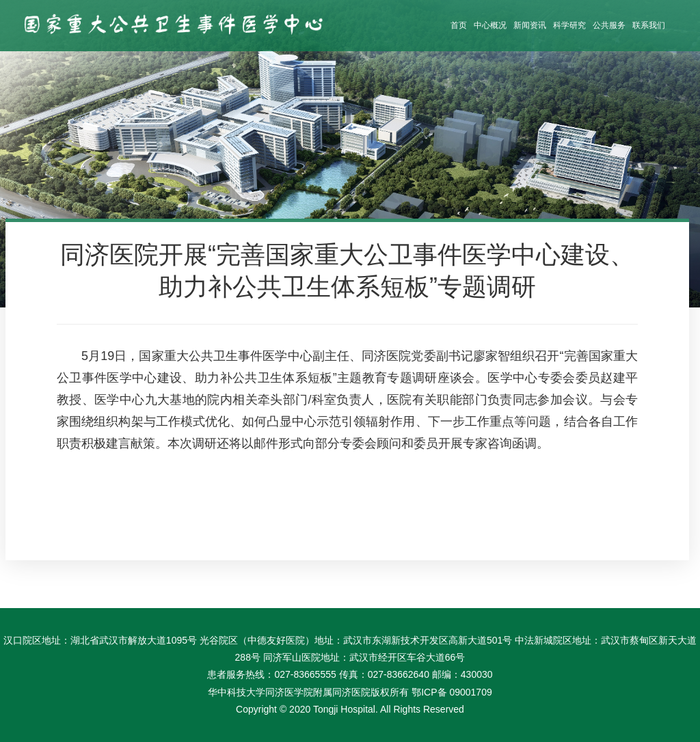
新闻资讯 (530, 25)
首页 (459, 25)
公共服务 (609, 25)
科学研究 (569, 25)
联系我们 (649, 25)
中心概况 (490, 25)
